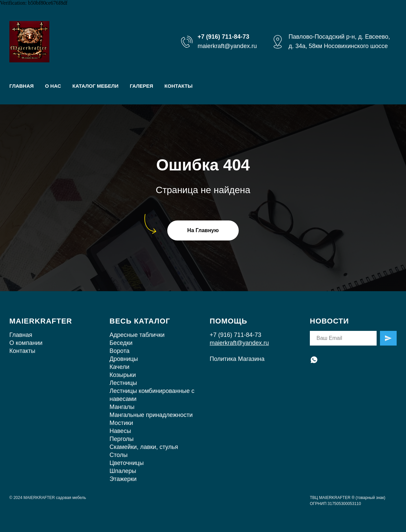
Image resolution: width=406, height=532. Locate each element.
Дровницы (124, 359)
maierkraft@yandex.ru (227, 46)
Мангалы (122, 407)
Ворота (120, 351)
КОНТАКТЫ (179, 86)
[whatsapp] (314, 360)
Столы (119, 455)
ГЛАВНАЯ (22, 86)
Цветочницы (127, 463)
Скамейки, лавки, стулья (144, 447)
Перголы (122, 439)
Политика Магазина (237, 359)
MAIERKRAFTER (41, 321)
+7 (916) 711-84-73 (236, 335)
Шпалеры (123, 471)
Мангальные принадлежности (151, 415)
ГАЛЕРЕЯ (142, 86)
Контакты (22, 351)
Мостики (121, 423)
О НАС (53, 86)
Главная (21, 335)
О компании (26, 343)
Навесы (120, 431)
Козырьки (123, 375)
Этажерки (123, 479)
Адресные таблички (137, 335)
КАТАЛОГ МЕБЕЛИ (95, 86)
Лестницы (123, 383)
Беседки (121, 343)
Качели (119, 367)
